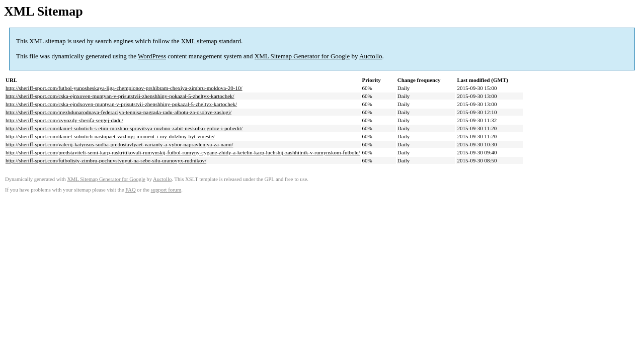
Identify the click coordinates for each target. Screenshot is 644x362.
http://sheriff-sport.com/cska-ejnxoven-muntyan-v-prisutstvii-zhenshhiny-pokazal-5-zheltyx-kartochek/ (120, 96)
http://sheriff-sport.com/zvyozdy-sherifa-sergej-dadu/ (64, 120)
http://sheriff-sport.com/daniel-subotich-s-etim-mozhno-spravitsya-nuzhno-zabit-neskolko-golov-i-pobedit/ (124, 128)
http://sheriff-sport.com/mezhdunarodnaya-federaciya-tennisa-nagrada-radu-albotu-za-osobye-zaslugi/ (118, 112)
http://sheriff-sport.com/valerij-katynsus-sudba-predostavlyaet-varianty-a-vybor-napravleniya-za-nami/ (119, 144)
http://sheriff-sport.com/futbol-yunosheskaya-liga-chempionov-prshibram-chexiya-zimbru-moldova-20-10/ (124, 88)
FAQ (131, 190)
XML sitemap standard (211, 41)
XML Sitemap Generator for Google (302, 56)
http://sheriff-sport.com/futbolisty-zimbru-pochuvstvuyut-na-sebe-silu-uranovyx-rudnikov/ (106, 160)
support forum (166, 190)
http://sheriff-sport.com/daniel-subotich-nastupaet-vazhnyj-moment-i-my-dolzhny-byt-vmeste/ (110, 136)
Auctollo (371, 56)
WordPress (152, 56)
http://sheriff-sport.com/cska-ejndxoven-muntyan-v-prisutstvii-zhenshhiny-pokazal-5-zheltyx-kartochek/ (121, 104)
